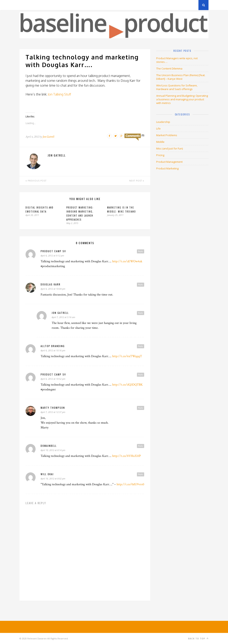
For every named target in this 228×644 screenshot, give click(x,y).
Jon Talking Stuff (59, 94)
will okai (47, 474)
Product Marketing (167, 168)
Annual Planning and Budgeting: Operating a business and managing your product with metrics (182, 99)
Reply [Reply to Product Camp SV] (141, 251)
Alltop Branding (53, 346)
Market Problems (167, 135)
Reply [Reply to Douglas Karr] (141, 284)
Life (158, 129)
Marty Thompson (53, 408)
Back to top (198, 638)
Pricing (160, 155)
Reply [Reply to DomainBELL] (141, 446)
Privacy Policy (47, 5)
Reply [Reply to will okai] (141, 474)
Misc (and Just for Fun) (169, 148)
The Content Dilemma (169, 68)
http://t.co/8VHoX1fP (127, 456)
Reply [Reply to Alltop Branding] (141, 346)
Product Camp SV (53, 251)
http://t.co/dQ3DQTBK (127, 385)
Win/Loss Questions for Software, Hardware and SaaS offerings (177, 87)
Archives (25, 5)
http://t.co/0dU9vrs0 (130, 484)
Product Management (169, 162)
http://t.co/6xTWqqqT (127, 356)
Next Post (137, 181)
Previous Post (36, 181)
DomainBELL (49, 446)
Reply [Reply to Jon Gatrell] (141, 313)
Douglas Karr (51, 284)
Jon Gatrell (48, 137)
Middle (160, 142)
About (68, 5)
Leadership (163, 122)
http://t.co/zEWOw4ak (127, 261)
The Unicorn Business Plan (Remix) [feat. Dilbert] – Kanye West (181, 77)
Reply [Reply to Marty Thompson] (141, 408)
